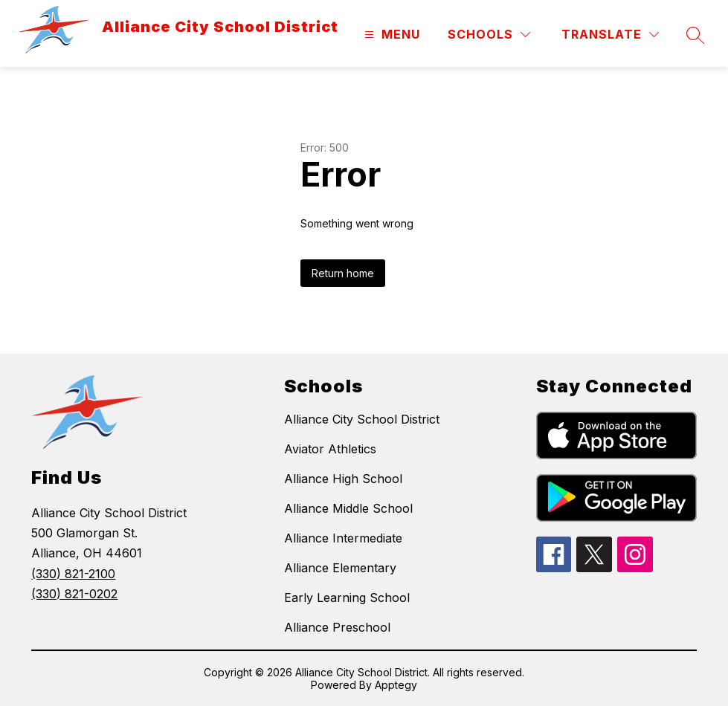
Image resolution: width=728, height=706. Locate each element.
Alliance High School (343, 479)
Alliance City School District (362, 419)
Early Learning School (347, 597)
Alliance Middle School (348, 508)
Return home (343, 273)
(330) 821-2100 (73, 574)
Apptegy (396, 685)
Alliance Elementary (340, 568)
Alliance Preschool (337, 627)
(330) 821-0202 (74, 594)
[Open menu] (390, 35)
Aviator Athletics (330, 449)
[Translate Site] (610, 35)
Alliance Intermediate (343, 538)
